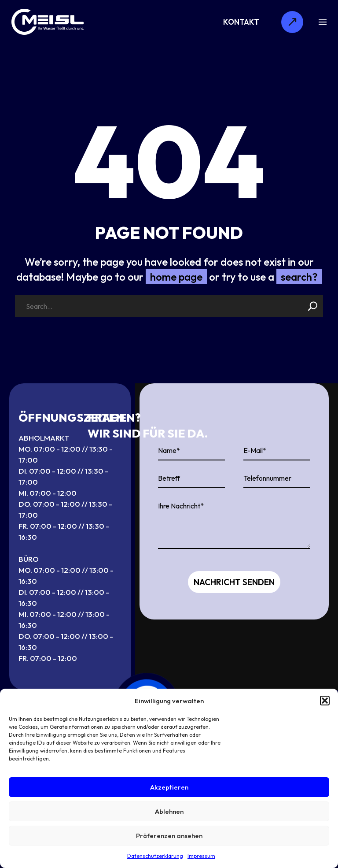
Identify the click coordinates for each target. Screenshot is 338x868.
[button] (325, 701)
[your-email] (277, 451)
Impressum (201, 856)
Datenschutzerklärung (155, 856)
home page (176, 277)
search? (299, 277)
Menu (323, 22)
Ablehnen (169, 811)
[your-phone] (277, 479)
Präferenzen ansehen (169, 836)
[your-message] (234, 523)
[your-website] (191, 479)
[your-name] (191, 451)
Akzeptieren (169, 787)
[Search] (169, 306)
